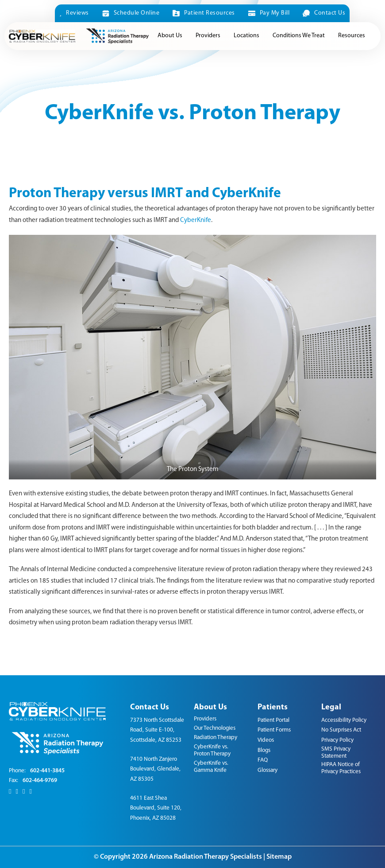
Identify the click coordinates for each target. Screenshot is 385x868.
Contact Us (324, 13)
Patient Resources (204, 13)
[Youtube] (30, 792)
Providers (208, 36)
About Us (170, 36)
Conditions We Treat (299, 36)
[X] (17, 792)
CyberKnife (196, 220)
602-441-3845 (47, 771)
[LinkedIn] (24, 792)
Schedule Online (131, 13)
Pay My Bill (269, 13)
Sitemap (279, 857)
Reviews (74, 13)
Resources (352, 36)
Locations (246, 36)
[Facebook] (10, 792)
